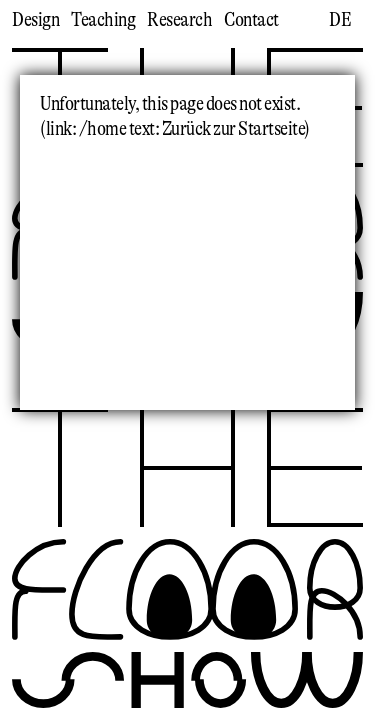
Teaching (103, 19)
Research (179, 19)
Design (35, 19)
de (340, 19)
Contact (251, 19)
